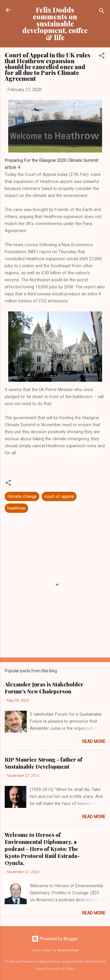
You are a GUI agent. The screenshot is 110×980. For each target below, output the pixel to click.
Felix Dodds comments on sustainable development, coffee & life (55, 24)
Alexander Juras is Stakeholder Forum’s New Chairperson (44, 688)
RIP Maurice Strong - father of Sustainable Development (44, 763)
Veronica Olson (68, 950)
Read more (94, 741)
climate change (22, 496)
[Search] (102, 12)
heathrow (16, 508)
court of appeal (59, 496)
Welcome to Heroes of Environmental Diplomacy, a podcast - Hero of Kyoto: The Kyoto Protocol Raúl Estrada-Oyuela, (42, 849)
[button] (102, 57)
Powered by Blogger (55, 939)
